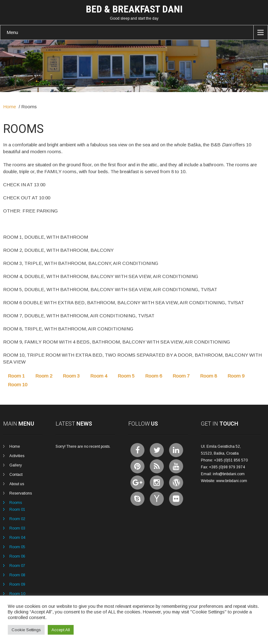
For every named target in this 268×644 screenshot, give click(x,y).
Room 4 (99, 376)
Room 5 (126, 376)
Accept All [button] (61, 630)
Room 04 (17, 538)
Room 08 (17, 575)
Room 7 (181, 376)
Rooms (16, 503)
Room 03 (17, 528)
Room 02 (17, 519)
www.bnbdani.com (232, 481)
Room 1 (16, 376)
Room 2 (44, 376)
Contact (16, 475)
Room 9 (236, 376)
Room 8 (208, 376)
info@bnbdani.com (229, 474)
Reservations (21, 493)
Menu (12, 32)
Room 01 (17, 510)
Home (10, 107)
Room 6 (153, 376)
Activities (17, 456)
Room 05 (17, 547)
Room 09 (17, 584)
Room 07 (17, 566)
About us (17, 484)
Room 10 (17, 385)
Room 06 (17, 556)
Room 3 (71, 376)
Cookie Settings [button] (26, 630)
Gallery (16, 465)
